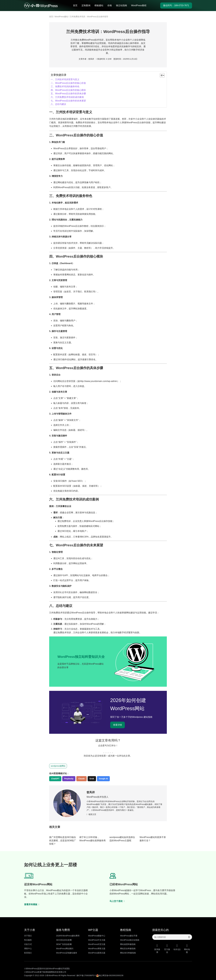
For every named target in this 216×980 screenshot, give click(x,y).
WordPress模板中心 (97, 936)
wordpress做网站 (58, 766)
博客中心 (28, 949)
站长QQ (177, 947)
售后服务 (28, 940)
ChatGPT (55, 779)
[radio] (104, 751)
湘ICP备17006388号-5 (86, 975)
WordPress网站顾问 (65, 949)
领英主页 (91, 814)
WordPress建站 (61, 17)
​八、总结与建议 (58, 104)
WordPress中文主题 (97, 940)
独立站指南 (121, 5)
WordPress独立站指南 (130, 940)
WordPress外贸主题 (97, 944)
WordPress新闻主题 (97, 953)
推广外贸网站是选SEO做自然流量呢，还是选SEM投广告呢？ (63, 841)
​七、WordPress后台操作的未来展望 (68, 101)
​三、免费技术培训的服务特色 (65, 86)
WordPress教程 (139, 5)
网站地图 (187, 949)
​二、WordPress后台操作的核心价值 (68, 83)
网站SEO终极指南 (128, 953)
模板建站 (99, 5)
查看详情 (118, 725)
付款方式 (28, 944)
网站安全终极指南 (128, 949)
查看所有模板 (32, 904)
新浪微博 (157, 949)
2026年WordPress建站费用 (68, 936)
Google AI (103, 779)
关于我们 (28, 936)
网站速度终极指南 (128, 944)
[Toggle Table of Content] (161, 75)
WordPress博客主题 (97, 949)
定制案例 (86, 5)
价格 (110, 5)
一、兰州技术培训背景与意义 (65, 79)
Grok (92, 779)
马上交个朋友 (117, 901)
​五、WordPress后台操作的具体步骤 (68, 94)
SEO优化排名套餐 (64, 940)
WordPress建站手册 (129, 936)
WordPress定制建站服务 (67, 953)
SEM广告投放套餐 (64, 944)
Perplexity (69, 779)
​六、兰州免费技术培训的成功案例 (67, 97)
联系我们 (28, 953)
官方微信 (167, 949)
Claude (81, 779)
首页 (75, 5)
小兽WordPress (51, 975)
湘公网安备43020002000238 (110, 975)
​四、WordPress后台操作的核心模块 (68, 90)
